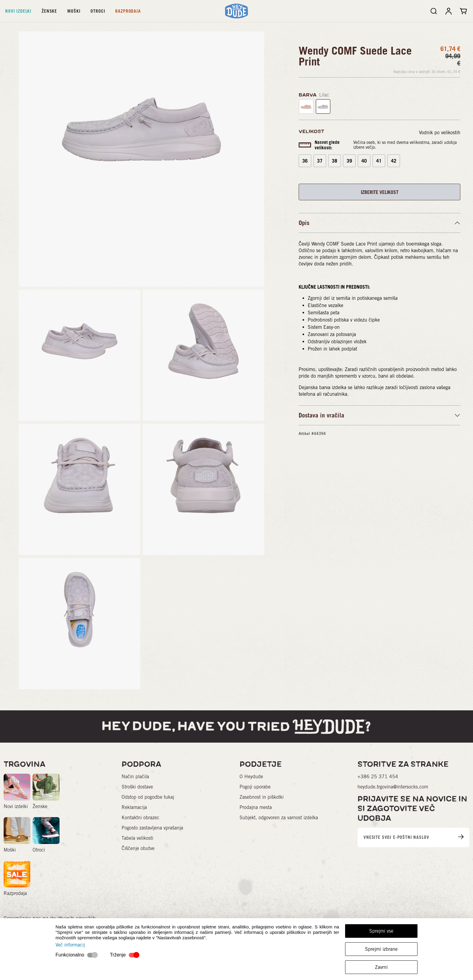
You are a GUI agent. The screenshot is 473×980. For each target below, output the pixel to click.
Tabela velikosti (137, 838)
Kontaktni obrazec (140, 818)
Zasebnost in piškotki (262, 797)
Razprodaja (128, 11)
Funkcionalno (70, 955)
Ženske (49, 11)
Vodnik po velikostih (440, 133)
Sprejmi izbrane (381, 949)
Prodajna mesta (256, 807)
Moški (74, 11)
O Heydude (251, 777)
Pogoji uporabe (255, 787)
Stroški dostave (137, 787)
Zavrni (381, 967)
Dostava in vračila (321, 415)
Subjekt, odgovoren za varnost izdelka (279, 818)
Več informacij (70, 945)
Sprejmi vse (381, 931)
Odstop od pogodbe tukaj (148, 797)
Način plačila (135, 777)
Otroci (98, 11)
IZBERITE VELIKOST (380, 192)
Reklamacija (134, 807)
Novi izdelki (18, 11)
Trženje (118, 955)
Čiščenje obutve (138, 848)
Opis (304, 223)
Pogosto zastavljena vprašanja (152, 828)
